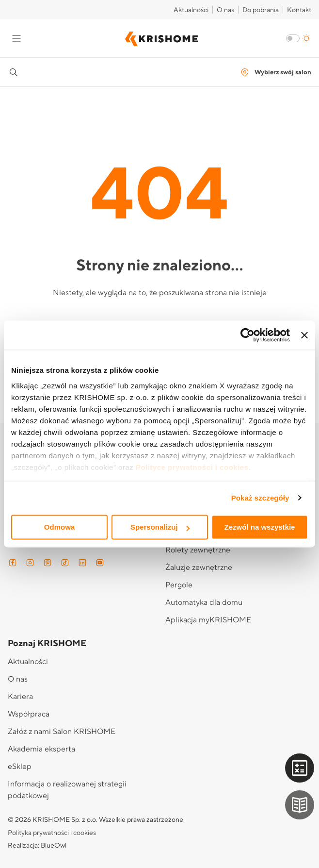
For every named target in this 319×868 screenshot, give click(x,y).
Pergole (179, 585)
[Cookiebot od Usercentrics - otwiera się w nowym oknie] (247, 335)
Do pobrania (261, 10)
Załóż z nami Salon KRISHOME (62, 732)
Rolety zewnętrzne (198, 550)
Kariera (20, 697)
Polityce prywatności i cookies (192, 467)
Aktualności (191, 10)
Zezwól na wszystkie (260, 527)
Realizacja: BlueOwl (37, 846)
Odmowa (59, 527)
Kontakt (299, 10)
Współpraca (29, 714)
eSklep (20, 767)
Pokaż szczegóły (260, 498)
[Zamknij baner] (304, 335)
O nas (225, 10)
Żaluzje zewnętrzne (199, 568)
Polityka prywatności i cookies (52, 833)
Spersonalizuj (160, 527)
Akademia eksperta (41, 749)
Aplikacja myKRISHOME (208, 620)
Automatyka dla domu (204, 602)
